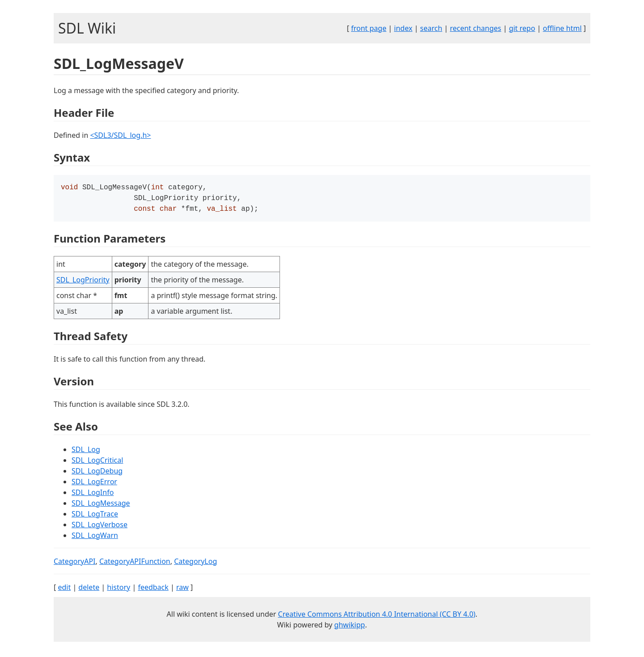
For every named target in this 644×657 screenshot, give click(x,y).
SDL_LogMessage (101, 506)
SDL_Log (86, 452)
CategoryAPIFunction (135, 564)
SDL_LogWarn (95, 538)
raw (182, 590)
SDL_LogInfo (93, 495)
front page (369, 28)
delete (89, 590)
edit (64, 590)
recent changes (476, 28)
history (119, 590)
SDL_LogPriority (83, 282)
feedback (153, 590)
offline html (562, 28)
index (403, 28)
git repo (522, 28)
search (431, 28)
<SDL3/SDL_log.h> (120, 135)
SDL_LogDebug (97, 474)
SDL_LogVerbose (100, 527)
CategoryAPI (75, 564)
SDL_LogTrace (95, 516)
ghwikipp (350, 627)
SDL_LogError (94, 484)
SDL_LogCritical (97, 463)
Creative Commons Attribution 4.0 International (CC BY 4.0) (377, 617)
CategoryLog (195, 564)
